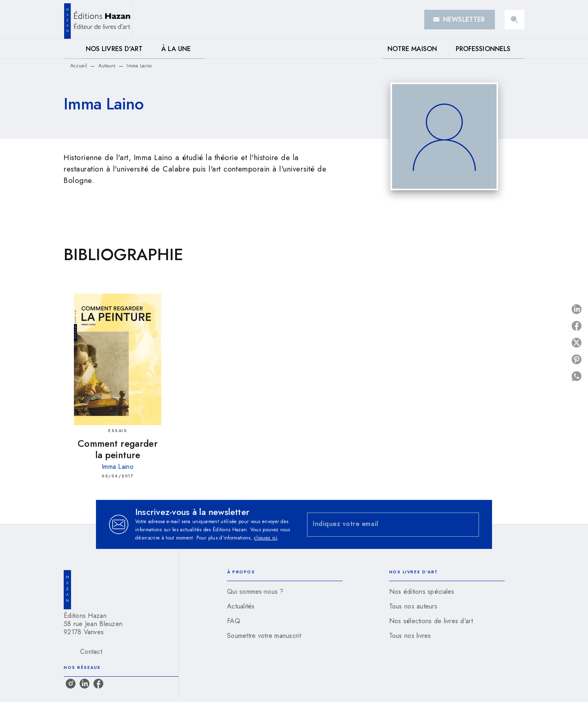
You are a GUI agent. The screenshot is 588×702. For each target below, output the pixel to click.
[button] (460, 20)
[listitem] (71, 684)
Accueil (79, 66)
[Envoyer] (469, 524)
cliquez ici (266, 538)
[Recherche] (514, 20)
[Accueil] (98, 19)
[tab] (72, 49)
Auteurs (107, 66)
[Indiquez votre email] (383, 525)
